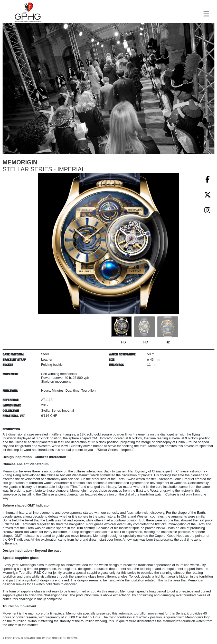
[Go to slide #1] (121, 327)
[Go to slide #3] (168, 327)
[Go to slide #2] (145, 327)
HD (123, 342)
